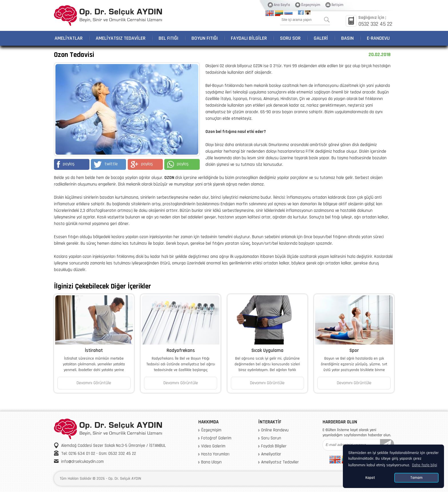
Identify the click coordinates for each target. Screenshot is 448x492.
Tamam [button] (416, 478)
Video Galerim (213, 446)
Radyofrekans (181, 350)
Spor (354, 350)
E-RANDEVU (378, 38)
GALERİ (321, 38)
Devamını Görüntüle (94, 383)
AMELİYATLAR (69, 38)
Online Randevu (275, 430)
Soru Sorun (271, 438)
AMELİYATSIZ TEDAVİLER (121, 38)
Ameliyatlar (271, 454)
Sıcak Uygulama (267, 350)
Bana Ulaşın (211, 462)
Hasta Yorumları (215, 454)
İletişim (337, 5)
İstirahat (94, 350)
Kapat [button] (370, 478)
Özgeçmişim (311, 5)
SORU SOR (290, 38)
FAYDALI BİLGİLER (249, 38)
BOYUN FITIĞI (205, 38)
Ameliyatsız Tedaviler (280, 462)
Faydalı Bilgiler (274, 446)
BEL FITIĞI (168, 38)
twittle (106, 164)
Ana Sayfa (282, 5)
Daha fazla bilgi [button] (425, 465)
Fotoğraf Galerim (216, 438)
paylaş (66, 164)
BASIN (347, 38)
